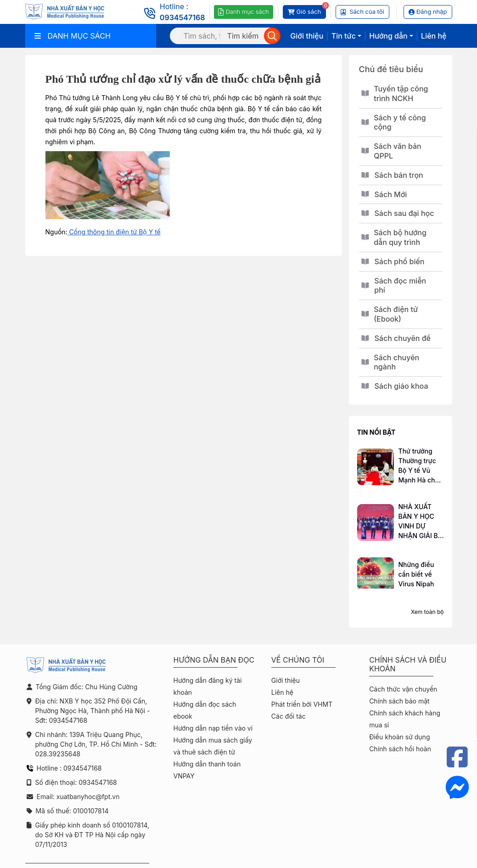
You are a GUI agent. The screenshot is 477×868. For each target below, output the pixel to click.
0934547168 (182, 17)
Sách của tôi (362, 11)
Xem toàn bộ (427, 612)
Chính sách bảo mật (399, 701)
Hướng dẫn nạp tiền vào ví (213, 728)
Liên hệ (434, 36)
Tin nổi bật (376, 432)
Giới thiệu (307, 36)
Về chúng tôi (298, 660)
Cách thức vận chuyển (403, 689)
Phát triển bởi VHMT (302, 704)
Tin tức (344, 36)
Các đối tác (289, 716)
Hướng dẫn (388, 36)
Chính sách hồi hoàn (400, 749)
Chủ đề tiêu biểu (391, 69)
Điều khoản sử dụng (399, 737)
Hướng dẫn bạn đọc (214, 660)
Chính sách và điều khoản (408, 664)
